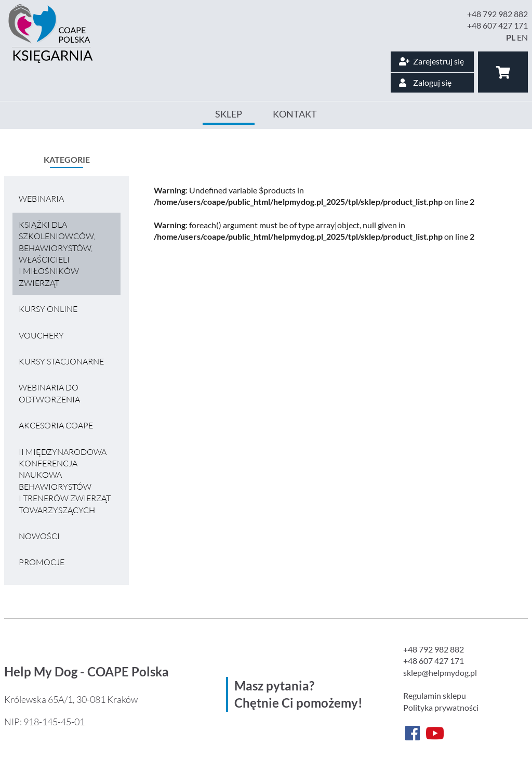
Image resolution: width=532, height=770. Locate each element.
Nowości (39, 536)
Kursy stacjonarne (61, 361)
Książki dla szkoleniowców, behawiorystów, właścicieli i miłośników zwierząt (57, 254)
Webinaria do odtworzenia (49, 393)
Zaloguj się (425, 82)
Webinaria (41, 199)
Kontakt (295, 114)
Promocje (42, 562)
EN (522, 37)
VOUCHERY (41, 335)
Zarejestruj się (431, 61)
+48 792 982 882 (497, 14)
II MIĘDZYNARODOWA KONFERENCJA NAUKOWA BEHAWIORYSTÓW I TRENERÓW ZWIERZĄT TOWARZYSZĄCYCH (65, 481)
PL (511, 37)
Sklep (229, 114)
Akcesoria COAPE (56, 425)
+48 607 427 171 (497, 25)
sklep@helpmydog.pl (440, 673)
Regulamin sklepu (435, 695)
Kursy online (48, 309)
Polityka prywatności (441, 707)
